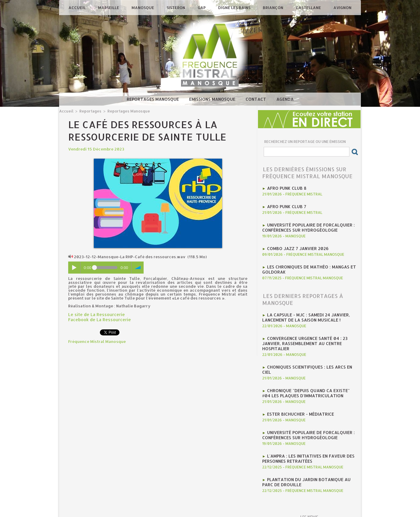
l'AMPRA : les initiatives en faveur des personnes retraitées (306, 448)
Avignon (342, 8)
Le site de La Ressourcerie (94, 314)
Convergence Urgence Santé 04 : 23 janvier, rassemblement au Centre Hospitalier (303, 340)
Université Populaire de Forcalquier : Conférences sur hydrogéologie (306, 227)
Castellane (309, 8)
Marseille (109, 8)
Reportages (89, 111)
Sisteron (176, 8)
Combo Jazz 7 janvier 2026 (296, 247)
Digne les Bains (235, 8)
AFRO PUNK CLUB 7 (285, 206)
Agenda (285, 99)
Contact (256, 99)
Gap (202, 8)
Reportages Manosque (153, 99)
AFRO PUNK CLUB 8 (285, 188)
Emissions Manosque (213, 99)
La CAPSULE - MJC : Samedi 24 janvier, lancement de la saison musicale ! (304, 315)
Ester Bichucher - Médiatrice (299, 404)
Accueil (78, 8)
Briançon (274, 8)
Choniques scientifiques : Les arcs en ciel (312, 363)
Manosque (143, 8)
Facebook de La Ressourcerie (97, 319)
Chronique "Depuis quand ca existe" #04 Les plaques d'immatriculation (308, 384)
